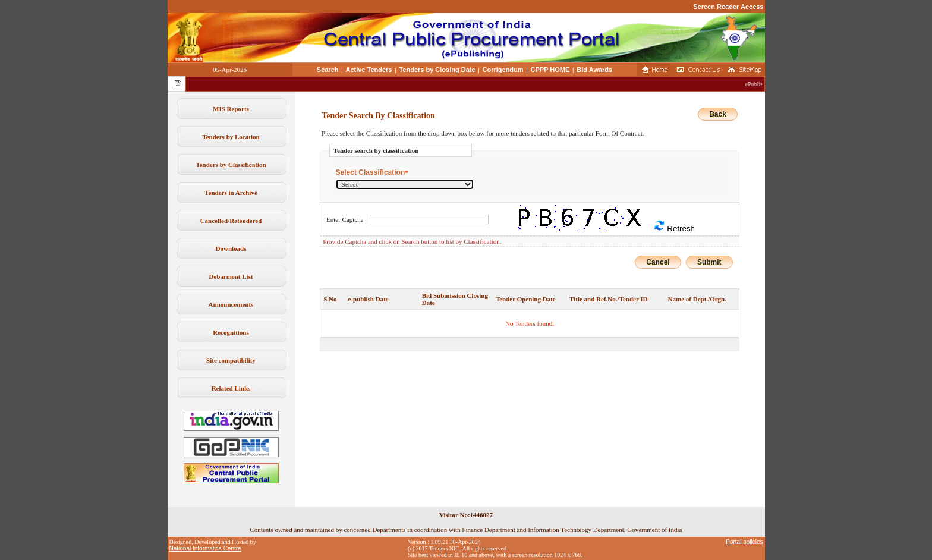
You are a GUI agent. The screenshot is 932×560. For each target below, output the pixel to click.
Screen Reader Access (728, 7)
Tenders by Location (231, 137)
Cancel (658, 262)
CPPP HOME (550, 70)
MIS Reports (231, 109)
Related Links (231, 388)
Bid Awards (594, 70)
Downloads (231, 248)
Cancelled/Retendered (231, 221)
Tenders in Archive (231, 193)
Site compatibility (231, 360)
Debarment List (231, 276)
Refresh (674, 226)
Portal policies (744, 542)
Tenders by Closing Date (437, 70)
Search (328, 70)
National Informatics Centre (205, 548)
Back (718, 114)
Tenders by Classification (231, 165)
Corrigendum (503, 70)
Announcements (231, 304)
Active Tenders (369, 70)
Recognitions (231, 332)
